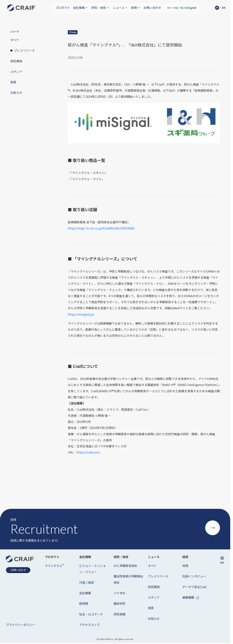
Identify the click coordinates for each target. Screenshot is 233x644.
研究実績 (120, 614)
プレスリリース (158, 576)
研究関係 (154, 587)
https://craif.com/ (88, 452)
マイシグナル (54, 566)
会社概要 (85, 593)
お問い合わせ (152, 8)
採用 (185, 566)
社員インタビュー (194, 576)
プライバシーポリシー (21, 625)
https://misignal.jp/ (81, 314)
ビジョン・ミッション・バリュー (92, 569)
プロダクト (63, 8)
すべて (152, 566)
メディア (154, 597)
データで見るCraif (194, 587)
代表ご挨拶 (87, 582)
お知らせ (154, 619)
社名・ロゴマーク (91, 614)
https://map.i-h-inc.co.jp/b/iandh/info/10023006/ (101, 228)
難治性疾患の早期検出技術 (128, 579)
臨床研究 (120, 603)
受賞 (151, 608)
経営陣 (84, 603)
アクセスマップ (89, 625)
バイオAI (119, 593)
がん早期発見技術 (125, 566)
